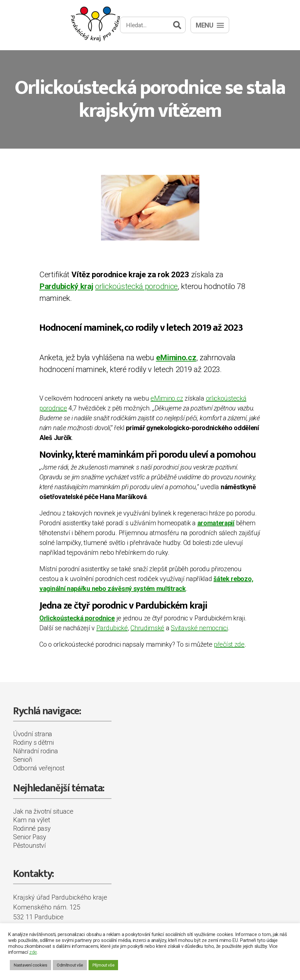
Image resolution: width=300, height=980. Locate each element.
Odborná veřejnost (39, 768)
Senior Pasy (30, 837)
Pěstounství (30, 845)
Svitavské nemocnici (199, 628)
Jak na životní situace (43, 811)
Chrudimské (147, 628)
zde (33, 952)
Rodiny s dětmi (33, 742)
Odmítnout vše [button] (70, 965)
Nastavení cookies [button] (30, 965)
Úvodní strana (33, 734)
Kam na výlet (31, 820)
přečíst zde (229, 644)
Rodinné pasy (32, 828)
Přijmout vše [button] (103, 965)
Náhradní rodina (36, 751)
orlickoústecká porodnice (136, 286)
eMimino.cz (167, 398)
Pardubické (112, 628)
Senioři (23, 760)
